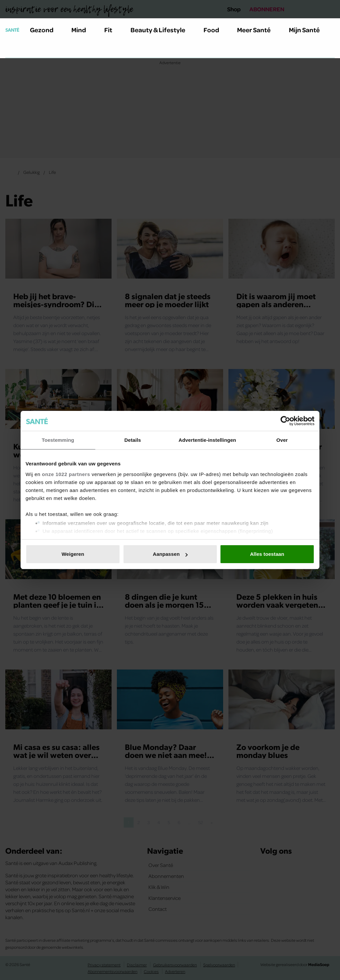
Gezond (45, 30)
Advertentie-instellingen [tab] (207, 440)
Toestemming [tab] (58, 440)
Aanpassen (170, 554)
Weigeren (73, 554)
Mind (83, 30)
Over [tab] (282, 440)
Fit (112, 30)
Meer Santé (258, 30)
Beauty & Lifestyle (162, 30)
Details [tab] (133, 440)
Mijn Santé (309, 30)
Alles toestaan (267, 554)
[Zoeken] (11, 50)
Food (215, 30)
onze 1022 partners (66, 474)
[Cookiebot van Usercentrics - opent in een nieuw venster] (285, 421)
